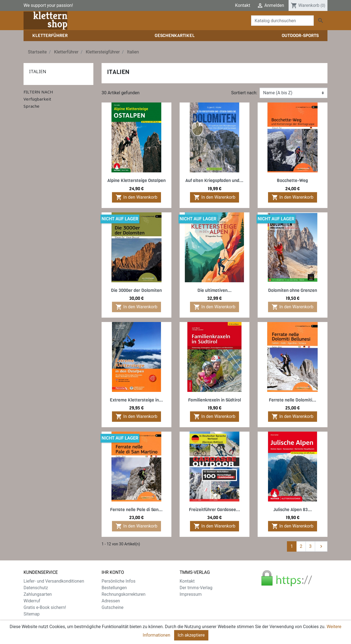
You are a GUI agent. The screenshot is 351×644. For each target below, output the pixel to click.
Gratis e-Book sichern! (45, 607)
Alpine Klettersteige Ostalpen (136, 180)
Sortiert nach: (244, 93)
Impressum (191, 594)
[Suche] (282, 21)
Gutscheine (113, 607)
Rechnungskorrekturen (123, 594)
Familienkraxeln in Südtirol (215, 400)
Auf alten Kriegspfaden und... (214, 180)
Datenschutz (36, 588)
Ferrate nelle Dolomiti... (293, 400)
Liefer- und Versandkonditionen (54, 581)
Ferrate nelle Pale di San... (136, 510)
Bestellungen (114, 588)
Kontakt (243, 5)
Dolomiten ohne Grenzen (293, 290)
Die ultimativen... (215, 290)
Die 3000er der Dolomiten (136, 290)
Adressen (111, 601)
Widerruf (32, 601)
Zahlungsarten (38, 594)
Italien (38, 72)
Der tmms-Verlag (196, 588)
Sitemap (32, 614)
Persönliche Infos (119, 581)
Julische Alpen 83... (293, 510)
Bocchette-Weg (292, 180)
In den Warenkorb (136, 197)
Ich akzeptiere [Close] (191, 638)
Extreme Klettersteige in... (136, 400)
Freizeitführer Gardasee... (215, 510)
